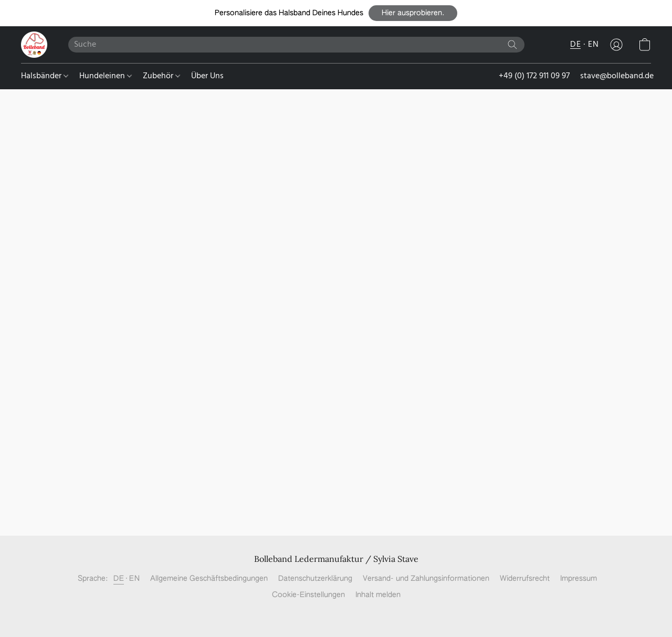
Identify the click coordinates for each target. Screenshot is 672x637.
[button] (413, 13)
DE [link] (119, 579)
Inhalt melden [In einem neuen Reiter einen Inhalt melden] (378, 595)
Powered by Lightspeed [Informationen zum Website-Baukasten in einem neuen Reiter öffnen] (336, 614)
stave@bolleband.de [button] (617, 76)
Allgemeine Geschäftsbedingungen (209, 579)
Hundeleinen (106, 76)
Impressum (579, 579)
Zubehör (161, 76)
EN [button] (593, 45)
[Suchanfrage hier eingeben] (296, 45)
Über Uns (207, 76)
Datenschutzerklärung (315, 579)
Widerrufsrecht (525, 579)
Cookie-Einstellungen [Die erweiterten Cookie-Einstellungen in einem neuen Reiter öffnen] (308, 595)
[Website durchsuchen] (512, 45)
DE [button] (575, 45)
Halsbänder (45, 76)
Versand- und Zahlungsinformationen (426, 579)
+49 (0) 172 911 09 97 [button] (534, 76)
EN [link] (134, 579)
